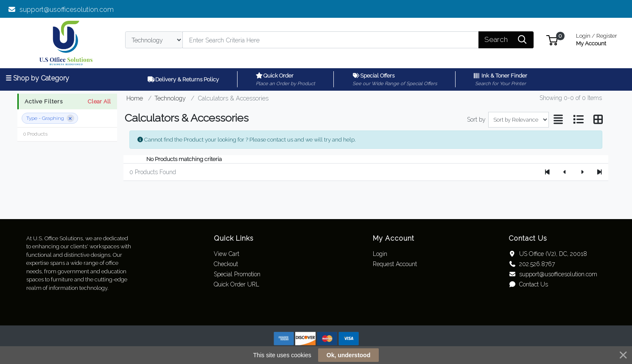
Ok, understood (348, 355)
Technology (170, 98)
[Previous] (565, 172)
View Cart (227, 254)
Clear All (99, 101)
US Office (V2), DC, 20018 (548, 254)
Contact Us (528, 284)
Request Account (395, 264)
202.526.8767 (532, 264)
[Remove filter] (70, 118)
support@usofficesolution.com (61, 10)
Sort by (476, 119)
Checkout (226, 264)
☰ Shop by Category (37, 78)
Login (380, 254)
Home (135, 98)
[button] (552, 40)
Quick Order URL (236, 284)
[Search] (331, 40)
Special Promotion (237, 274)
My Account (597, 39)
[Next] (582, 172)
